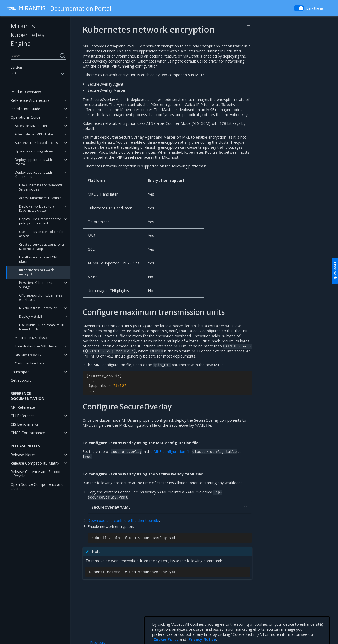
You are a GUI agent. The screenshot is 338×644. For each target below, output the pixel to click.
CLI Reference (23, 416)
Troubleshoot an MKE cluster (36, 346)
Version (16, 67)
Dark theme (315, 8)
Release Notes (23, 455)
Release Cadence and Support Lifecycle (36, 474)
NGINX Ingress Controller (38, 308)
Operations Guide (26, 117)
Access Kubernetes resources (41, 198)
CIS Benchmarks (25, 424)
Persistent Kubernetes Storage (35, 285)
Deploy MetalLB (31, 317)
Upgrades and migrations (34, 151)
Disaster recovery (28, 355)
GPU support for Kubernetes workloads (40, 297)
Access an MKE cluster (31, 126)
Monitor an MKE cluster (32, 338)
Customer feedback (30, 363)
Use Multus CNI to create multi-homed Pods (42, 327)
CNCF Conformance (28, 433)
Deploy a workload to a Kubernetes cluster (37, 208)
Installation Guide (25, 109)
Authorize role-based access (36, 143)
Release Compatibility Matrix (35, 463)
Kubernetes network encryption (37, 272)
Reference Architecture (30, 100)
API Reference (23, 407)
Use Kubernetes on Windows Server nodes (41, 187)
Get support (21, 380)
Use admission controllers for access (41, 234)
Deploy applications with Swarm (33, 162)
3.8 (38, 74)
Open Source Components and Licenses (37, 486)
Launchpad (20, 372)
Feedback (335, 271)
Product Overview (26, 92)
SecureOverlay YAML (170, 507)
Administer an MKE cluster (34, 134)
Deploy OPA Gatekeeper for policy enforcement (40, 221)
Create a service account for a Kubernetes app (41, 247)
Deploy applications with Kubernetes (33, 175)
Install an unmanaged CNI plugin (38, 259)
